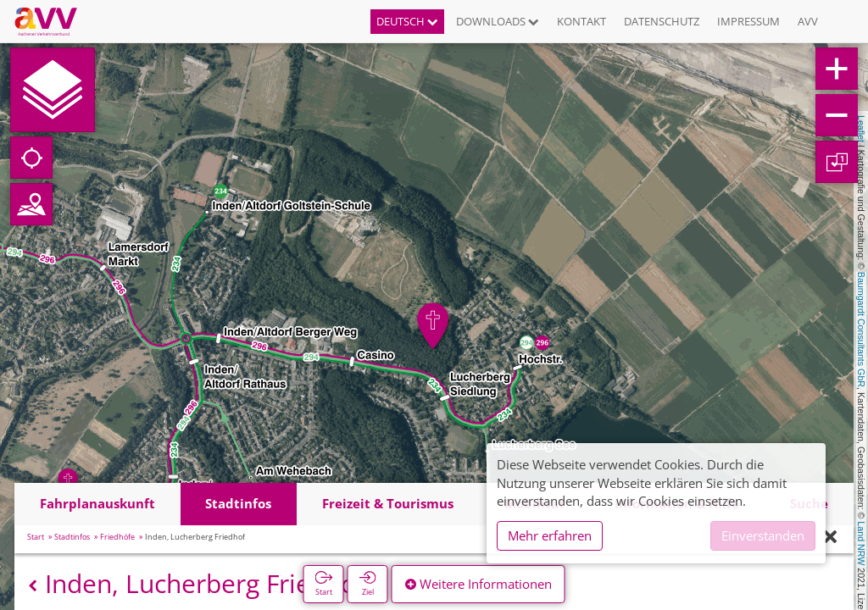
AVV (808, 21)
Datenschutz (662, 21)
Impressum (748, 21)
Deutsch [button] (407, 21)
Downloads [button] (498, 21)
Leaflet (861, 129)
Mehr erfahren (550, 535)
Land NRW (861, 543)
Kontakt (581, 21)
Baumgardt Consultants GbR (861, 330)
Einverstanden (763, 535)
